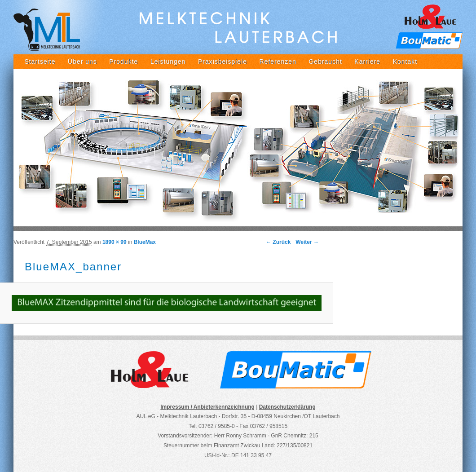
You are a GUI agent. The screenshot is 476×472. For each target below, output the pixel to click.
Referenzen (278, 62)
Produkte (123, 62)
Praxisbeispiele (223, 62)
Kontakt (405, 62)
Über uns (82, 62)
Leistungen (168, 62)
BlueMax (145, 242)
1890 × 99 (115, 242)
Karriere (367, 62)
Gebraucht (325, 62)
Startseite (40, 62)
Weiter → (307, 242)
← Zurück (278, 242)
